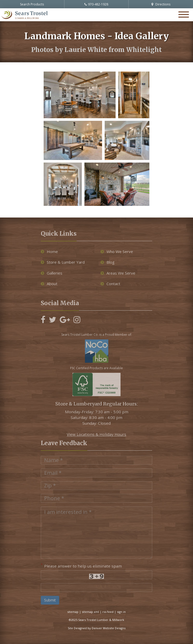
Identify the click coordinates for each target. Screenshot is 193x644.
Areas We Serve (118, 273)
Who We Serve (117, 251)
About (49, 284)
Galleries (52, 273)
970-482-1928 (96, 4)
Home (49, 251)
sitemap (73, 612)
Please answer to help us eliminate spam (81, 565)
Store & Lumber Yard (63, 262)
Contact (110, 284)
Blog (108, 262)
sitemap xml (90, 612)
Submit (50, 600)
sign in (121, 612)
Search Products (32, 4)
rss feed (108, 612)
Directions (161, 4)
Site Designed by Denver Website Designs (97, 628)
